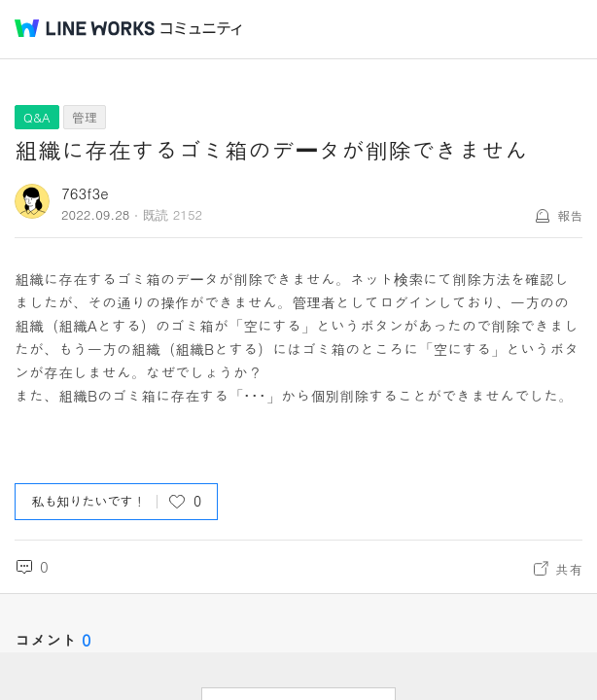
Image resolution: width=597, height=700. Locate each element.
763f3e (85, 193)
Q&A (37, 117)
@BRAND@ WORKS (85, 28)
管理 (85, 117)
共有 (569, 569)
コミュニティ (201, 29)
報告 (570, 215)
